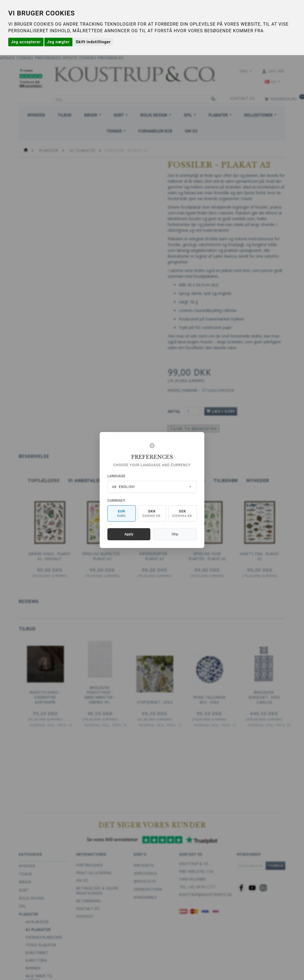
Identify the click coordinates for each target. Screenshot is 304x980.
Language (116, 476)
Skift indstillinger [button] (93, 42)
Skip (175, 534)
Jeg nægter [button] (58, 42)
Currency (116, 501)
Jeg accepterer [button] (26, 42)
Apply (129, 534)
